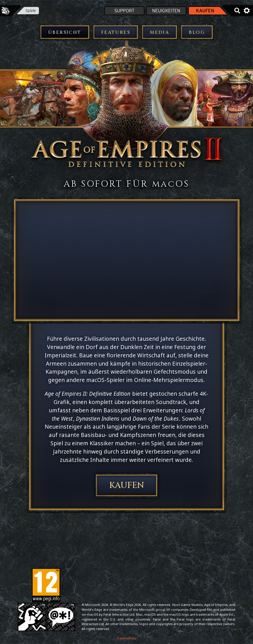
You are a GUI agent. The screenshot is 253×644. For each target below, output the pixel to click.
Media (159, 32)
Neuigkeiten (166, 11)
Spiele (31, 11)
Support (124, 11)
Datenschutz (126, 638)
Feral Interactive (6, 11)
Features (116, 32)
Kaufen (205, 11)
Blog (197, 32)
